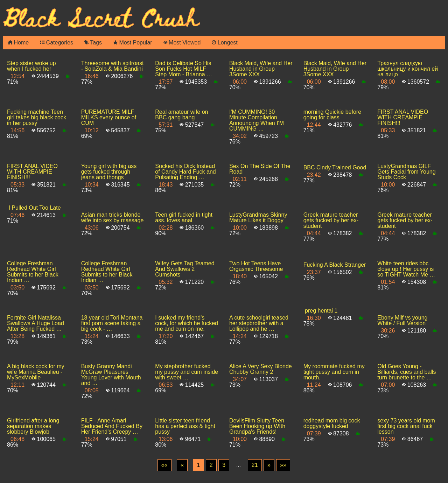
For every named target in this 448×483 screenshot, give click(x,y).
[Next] (269, 465)
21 (255, 465)
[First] (164, 465)
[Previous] (182, 465)
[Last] (283, 465)
